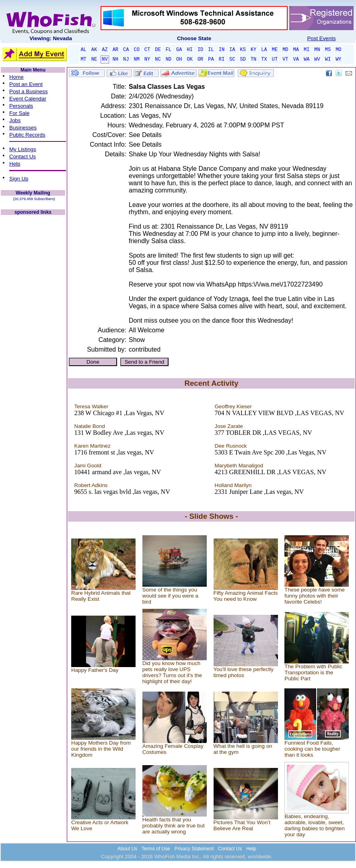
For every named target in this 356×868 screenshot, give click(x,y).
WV (317, 59)
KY (253, 50)
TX (264, 59)
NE (94, 59)
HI (189, 50)
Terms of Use (156, 849)
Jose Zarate (229, 426)
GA (179, 50)
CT (147, 50)
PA (211, 59)
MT (83, 59)
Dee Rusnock (231, 446)
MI (307, 50)
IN (222, 50)
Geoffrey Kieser (233, 406)
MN (317, 50)
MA (296, 50)
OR (200, 59)
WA (307, 59)
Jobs (15, 120)
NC (158, 59)
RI (222, 59)
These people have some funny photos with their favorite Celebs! (315, 596)
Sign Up (19, 179)
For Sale (19, 113)
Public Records (27, 135)
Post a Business (29, 91)
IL (211, 50)
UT (275, 59)
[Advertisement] (33, 337)
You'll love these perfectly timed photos (244, 672)
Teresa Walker (92, 406)
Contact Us (23, 157)
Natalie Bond (90, 426)
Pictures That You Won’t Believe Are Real (242, 825)
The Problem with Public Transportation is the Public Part (313, 672)
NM (136, 59)
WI (328, 59)
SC (232, 59)
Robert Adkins (91, 485)
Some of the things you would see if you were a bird (170, 596)
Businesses (23, 128)
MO (338, 50)
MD (285, 50)
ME (275, 50)
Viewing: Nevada (51, 38)
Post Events (321, 38)
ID (200, 50)
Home (16, 77)
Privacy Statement (194, 849)
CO (136, 50)
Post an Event (26, 84)
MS (328, 50)
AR (115, 50)
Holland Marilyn (233, 485)
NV (105, 59)
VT (285, 59)
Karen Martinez (93, 446)
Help (15, 164)
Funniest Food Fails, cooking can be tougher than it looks (312, 749)
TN (253, 59)
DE (158, 50)
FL (169, 50)
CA (126, 50)
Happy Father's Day (95, 670)
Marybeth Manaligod (239, 466)
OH (179, 59)
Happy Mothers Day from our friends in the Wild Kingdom (101, 749)
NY (147, 59)
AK (94, 50)
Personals (21, 106)
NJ (126, 59)
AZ (105, 50)
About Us (127, 849)
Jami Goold (88, 466)
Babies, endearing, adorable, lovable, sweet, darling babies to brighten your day (315, 825)
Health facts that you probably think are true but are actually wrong (174, 826)
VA (296, 59)
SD (243, 59)
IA (232, 50)
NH (115, 59)
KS (243, 50)
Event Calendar (28, 99)
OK (189, 59)
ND (169, 59)
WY (338, 59)
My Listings (23, 149)
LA (264, 50)
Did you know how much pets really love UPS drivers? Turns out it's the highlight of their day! (172, 672)
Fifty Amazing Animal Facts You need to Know (246, 596)
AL (83, 50)
